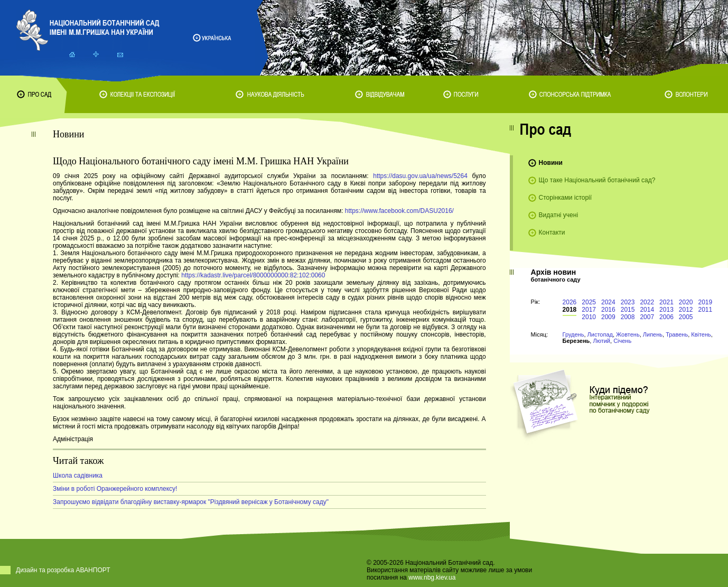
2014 (647, 310)
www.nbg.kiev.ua (432, 577)
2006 (666, 317)
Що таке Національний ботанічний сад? (597, 180)
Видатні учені (558, 215)
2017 (589, 310)
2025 (589, 302)
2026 (570, 302)
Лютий (601, 341)
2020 (686, 302)
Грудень (573, 334)
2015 (628, 310)
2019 (706, 302)
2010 (589, 317)
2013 (666, 310)
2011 (706, 310)
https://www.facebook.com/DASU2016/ (399, 211)
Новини (551, 163)
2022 (647, 302)
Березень (576, 341)
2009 (608, 317)
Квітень (701, 334)
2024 (608, 302)
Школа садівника (78, 476)
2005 (686, 317)
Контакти (552, 232)
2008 (628, 317)
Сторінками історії (566, 198)
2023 (628, 302)
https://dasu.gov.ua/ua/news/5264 (420, 176)
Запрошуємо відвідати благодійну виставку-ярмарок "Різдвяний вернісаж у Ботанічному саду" (191, 502)
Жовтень (628, 334)
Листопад (600, 334)
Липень (653, 334)
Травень (677, 334)
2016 (608, 310)
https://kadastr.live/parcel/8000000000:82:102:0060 (253, 275)
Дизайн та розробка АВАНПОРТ (63, 570)
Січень (622, 341)
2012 (686, 310)
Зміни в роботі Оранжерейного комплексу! (115, 489)
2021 (666, 302)
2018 (570, 310)
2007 (647, 317)
